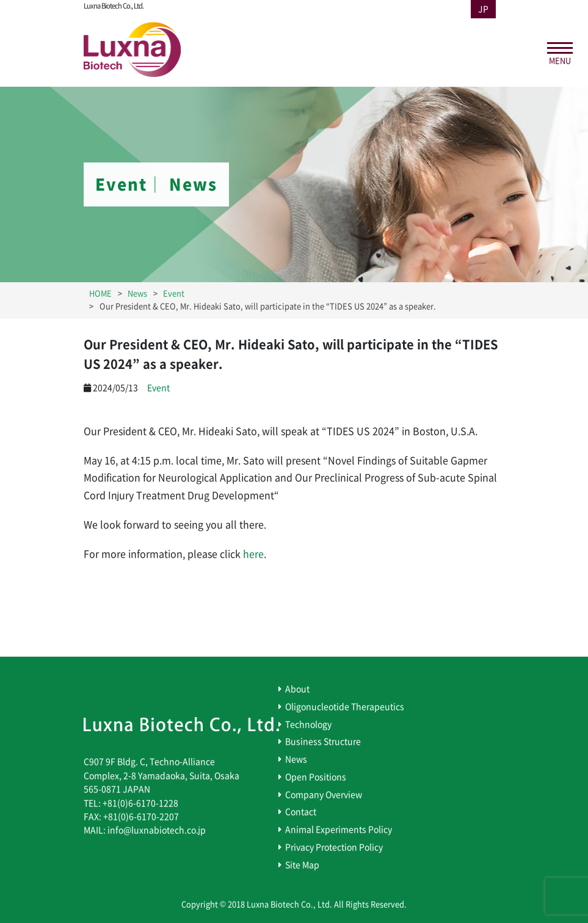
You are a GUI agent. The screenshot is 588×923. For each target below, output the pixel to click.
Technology (308, 724)
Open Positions (316, 777)
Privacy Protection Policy (334, 847)
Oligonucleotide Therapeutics (345, 707)
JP (483, 9)
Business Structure (323, 742)
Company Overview (324, 795)
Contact (301, 812)
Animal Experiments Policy (339, 830)
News (296, 759)
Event (158, 388)
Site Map (302, 865)
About (297, 689)
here (253, 554)
